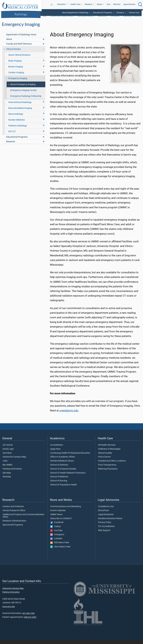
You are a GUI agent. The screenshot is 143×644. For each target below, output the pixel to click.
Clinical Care (134, 13)
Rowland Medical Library (62, 465)
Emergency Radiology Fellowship (26, 100)
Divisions (120, 13)
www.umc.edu (9, 610)
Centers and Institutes (13, 511)
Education (61, 4)
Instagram (57, 539)
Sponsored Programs (13, 529)
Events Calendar (58, 515)
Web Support (104, 534)
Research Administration (14, 525)
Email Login (8, 453)
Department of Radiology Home (21, 39)
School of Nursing (59, 485)
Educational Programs (102, 13)
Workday (7, 481)
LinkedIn (56, 543)
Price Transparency (107, 469)
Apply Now (55, 453)
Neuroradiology (16, 118)
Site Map (7, 477)
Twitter (56, 531)
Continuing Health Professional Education (70, 457)
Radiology (21, 14)
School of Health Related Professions (68, 477)
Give (109, 4)
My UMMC (8, 469)
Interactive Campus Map (14, 461)
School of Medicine (59, 481)
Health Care (75, 4)
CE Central (8, 449)
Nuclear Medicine (16, 124)
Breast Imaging (16, 71)
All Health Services (107, 449)
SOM (45, 20)
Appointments (129, 4)
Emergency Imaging (132, 20)
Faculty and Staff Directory (19, 48)
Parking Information (12, 473)
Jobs (5, 465)
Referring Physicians (108, 473)
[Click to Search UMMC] (140, 4)
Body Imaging (15, 65)
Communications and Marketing (66, 511)
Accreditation (57, 449)
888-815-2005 (30, 621)
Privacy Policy (105, 526)
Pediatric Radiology (18, 130)
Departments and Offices (62, 20)
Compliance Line (106, 511)
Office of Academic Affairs (63, 461)
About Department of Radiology (75, 13)
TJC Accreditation (106, 530)
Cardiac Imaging (16, 77)
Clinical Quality (105, 457)
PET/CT (12, 136)
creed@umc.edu (69, 414)
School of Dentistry (59, 469)
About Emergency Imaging (23, 88)
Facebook (57, 526)
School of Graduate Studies (63, 473)
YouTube (56, 535)
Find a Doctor (104, 461)
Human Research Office (14, 515)
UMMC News (56, 519)
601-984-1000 (29, 617)
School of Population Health (64, 489)
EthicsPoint (103, 515)
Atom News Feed (60, 551)
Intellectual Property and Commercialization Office (23, 520)
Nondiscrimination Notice (110, 523)
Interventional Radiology (20, 106)
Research (89, 4)
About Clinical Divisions (19, 59)
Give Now (7, 457)
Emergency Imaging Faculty (23, 94)
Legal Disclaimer (106, 519)
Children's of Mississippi (109, 453)
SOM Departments (86, 20)
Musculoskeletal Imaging (20, 112)
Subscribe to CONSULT (61, 523)
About (99, 4)
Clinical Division (13, 53)
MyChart (117, 4)
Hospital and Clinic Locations (112, 465)
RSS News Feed (60, 547)
